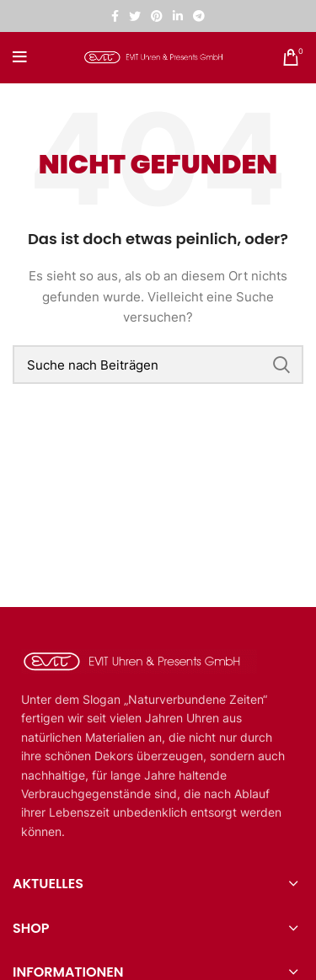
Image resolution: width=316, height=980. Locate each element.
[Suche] (158, 365)
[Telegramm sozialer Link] (199, 16)
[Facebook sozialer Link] (115, 16)
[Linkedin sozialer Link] (178, 16)
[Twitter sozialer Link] (135, 16)
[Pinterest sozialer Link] (157, 16)
